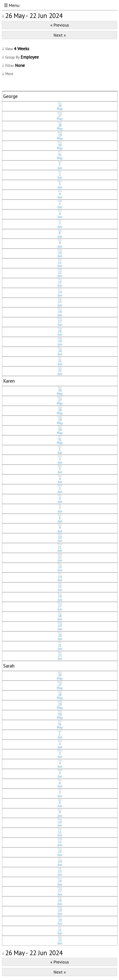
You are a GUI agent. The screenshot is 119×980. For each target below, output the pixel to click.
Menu (14, 5)
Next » (60, 35)
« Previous (60, 25)
